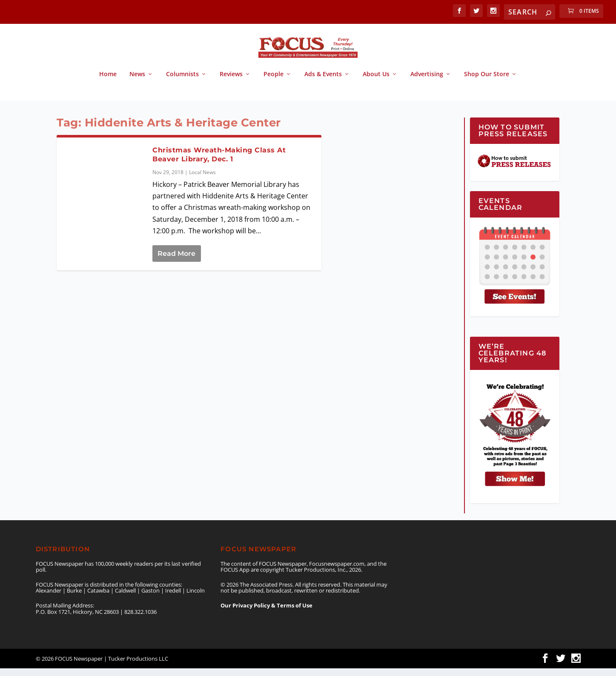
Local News (202, 180)
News (137, 82)
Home (108, 82)
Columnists (182, 82)
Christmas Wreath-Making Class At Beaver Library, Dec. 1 (219, 162)
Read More (176, 261)
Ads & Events (323, 82)
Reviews (231, 82)
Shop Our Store (487, 82)
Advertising (427, 82)
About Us (376, 82)
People (274, 82)
